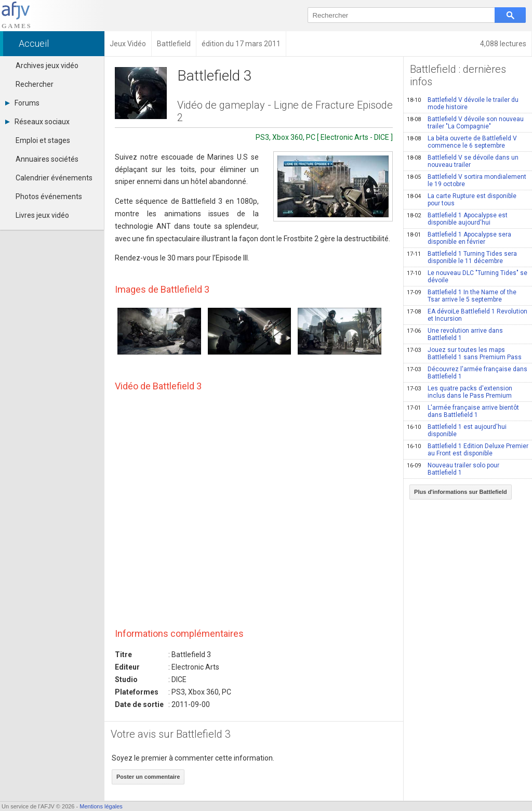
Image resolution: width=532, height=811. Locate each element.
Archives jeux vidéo (47, 66)
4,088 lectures (503, 44)
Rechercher (35, 84)
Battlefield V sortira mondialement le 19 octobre (467, 180)
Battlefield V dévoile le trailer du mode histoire (463, 103)
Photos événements (49, 197)
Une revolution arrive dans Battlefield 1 (455, 334)
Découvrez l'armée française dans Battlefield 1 (467, 373)
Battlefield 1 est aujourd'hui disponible (457, 430)
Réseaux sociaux (37, 122)
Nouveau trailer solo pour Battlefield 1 (453, 469)
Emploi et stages (43, 140)
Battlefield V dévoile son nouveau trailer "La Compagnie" (465, 123)
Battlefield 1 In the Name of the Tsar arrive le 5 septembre (462, 296)
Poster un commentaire (148, 777)
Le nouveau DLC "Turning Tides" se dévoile (467, 277)
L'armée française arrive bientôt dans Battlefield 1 (463, 411)
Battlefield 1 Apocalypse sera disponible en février (459, 238)
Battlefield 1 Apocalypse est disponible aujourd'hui (457, 219)
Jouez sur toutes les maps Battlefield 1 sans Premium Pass (464, 354)
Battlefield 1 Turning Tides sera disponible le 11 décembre (462, 257)
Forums (22, 103)
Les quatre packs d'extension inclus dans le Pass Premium (460, 392)
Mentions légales (101, 806)
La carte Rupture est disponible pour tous (462, 200)
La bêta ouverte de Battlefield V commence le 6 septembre (462, 142)
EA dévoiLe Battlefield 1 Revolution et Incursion (467, 315)
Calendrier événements (54, 178)
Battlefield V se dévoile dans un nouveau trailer (463, 161)
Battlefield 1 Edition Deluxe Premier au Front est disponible (468, 450)
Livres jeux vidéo (42, 215)
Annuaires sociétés (47, 159)
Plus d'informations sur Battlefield (461, 492)
